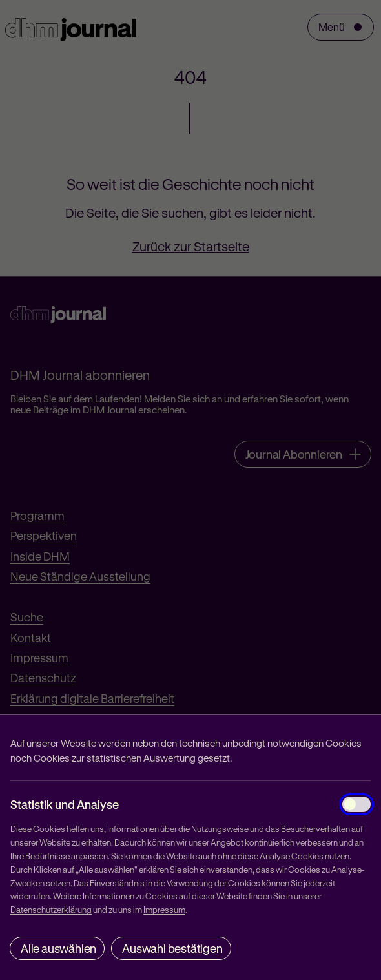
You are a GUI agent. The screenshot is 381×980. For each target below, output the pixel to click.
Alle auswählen (58, 948)
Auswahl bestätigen (172, 948)
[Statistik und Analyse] (356, 804)
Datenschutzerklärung (51, 909)
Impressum (164, 909)
